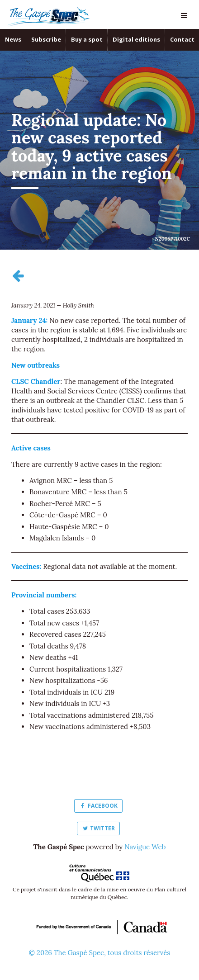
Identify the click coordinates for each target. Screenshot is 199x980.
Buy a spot (87, 39)
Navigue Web (145, 847)
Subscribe (46, 39)
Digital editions (136, 39)
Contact (182, 39)
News (13, 39)
